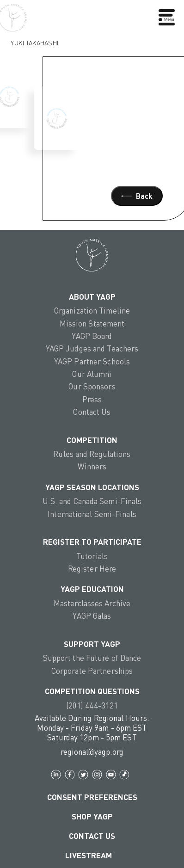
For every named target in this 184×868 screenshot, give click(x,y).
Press (92, 399)
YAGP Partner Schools (92, 361)
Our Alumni (92, 374)
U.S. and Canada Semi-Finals (92, 501)
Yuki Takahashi (34, 41)
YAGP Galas (92, 616)
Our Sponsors (92, 386)
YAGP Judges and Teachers (92, 348)
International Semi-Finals (92, 514)
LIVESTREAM (92, 855)
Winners (92, 466)
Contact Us (92, 412)
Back (137, 196)
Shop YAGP (92, 816)
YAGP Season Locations (92, 487)
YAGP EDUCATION (92, 589)
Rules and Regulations (92, 454)
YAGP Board (92, 336)
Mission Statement (92, 323)
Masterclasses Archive (92, 603)
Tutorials (92, 556)
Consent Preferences (92, 797)
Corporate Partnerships (92, 671)
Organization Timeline (92, 311)
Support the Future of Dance (92, 658)
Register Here (92, 569)
